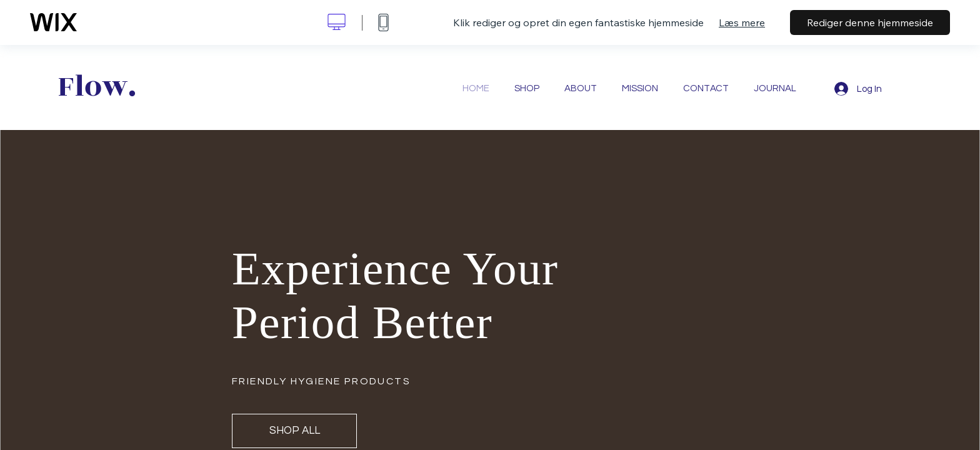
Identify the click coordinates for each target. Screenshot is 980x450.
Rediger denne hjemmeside (870, 22)
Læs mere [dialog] (742, 22)
